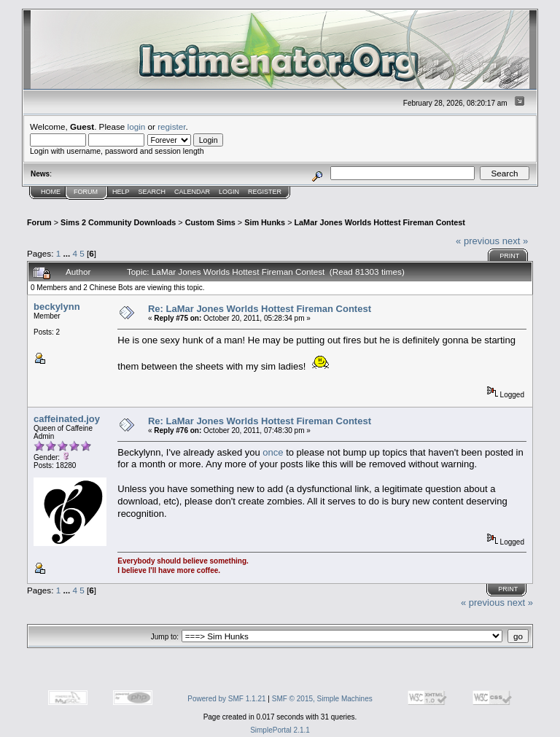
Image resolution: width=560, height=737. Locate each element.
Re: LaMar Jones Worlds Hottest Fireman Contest (260, 309)
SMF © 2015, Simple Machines (322, 699)
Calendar (192, 192)
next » (515, 241)
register (171, 126)
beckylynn (57, 307)
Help (121, 192)
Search (152, 192)
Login (229, 192)
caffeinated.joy (67, 419)
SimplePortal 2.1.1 (280, 730)
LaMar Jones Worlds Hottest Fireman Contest (379, 222)
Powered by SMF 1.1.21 (226, 699)
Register (265, 192)
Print (509, 256)
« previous (478, 241)
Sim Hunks (265, 222)
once (274, 452)
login (137, 126)
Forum (86, 192)
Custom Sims (210, 222)
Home (51, 192)
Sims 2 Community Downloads (118, 222)
